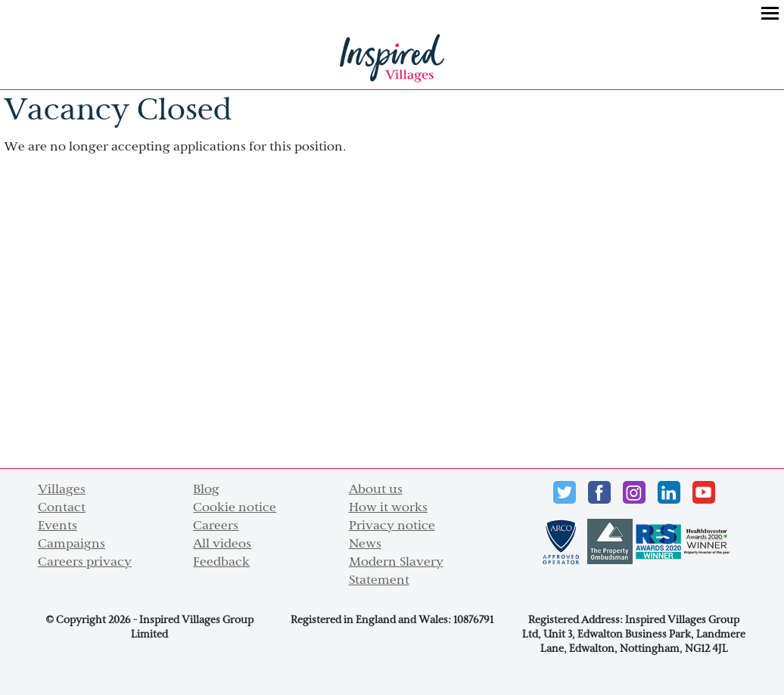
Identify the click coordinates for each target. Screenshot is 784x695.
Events (58, 526)
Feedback (221, 563)
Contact (62, 508)
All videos (222, 545)
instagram (634, 492)
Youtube (704, 492)
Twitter (565, 492)
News (365, 545)
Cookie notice (235, 508)
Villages (62, 490)
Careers (216, 526)
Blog (206, 490)
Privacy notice (392, 526)
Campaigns (72, 545)
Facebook (599, 492)
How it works (388, 508)
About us (376, 490)
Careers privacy (85, 563)
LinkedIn (669, 492)
